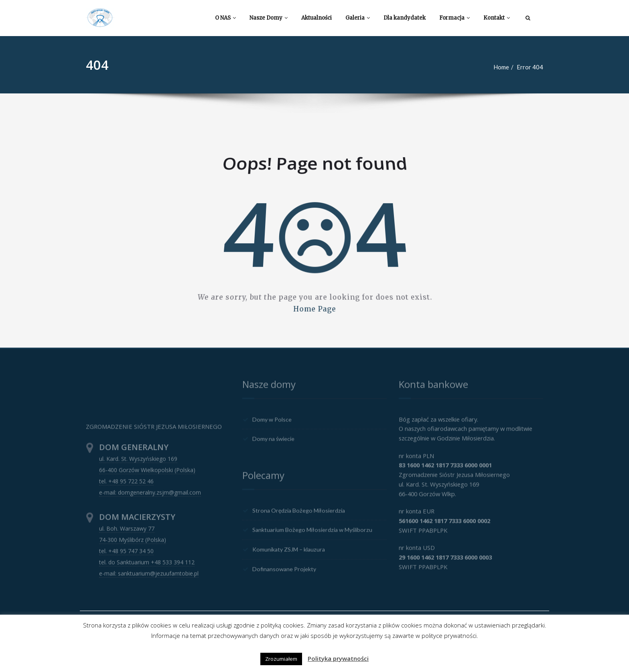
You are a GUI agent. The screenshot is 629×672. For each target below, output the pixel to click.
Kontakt (497, 18)
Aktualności (317, 18)
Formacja (455, 18)
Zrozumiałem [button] (281, 659)
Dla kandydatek (405, 18)
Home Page (314, 300)
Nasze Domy (269, 18)
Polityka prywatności (338, 658)
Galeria (358, 18)
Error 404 (534, 67)
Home (505, 67)
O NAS (225, 18)
